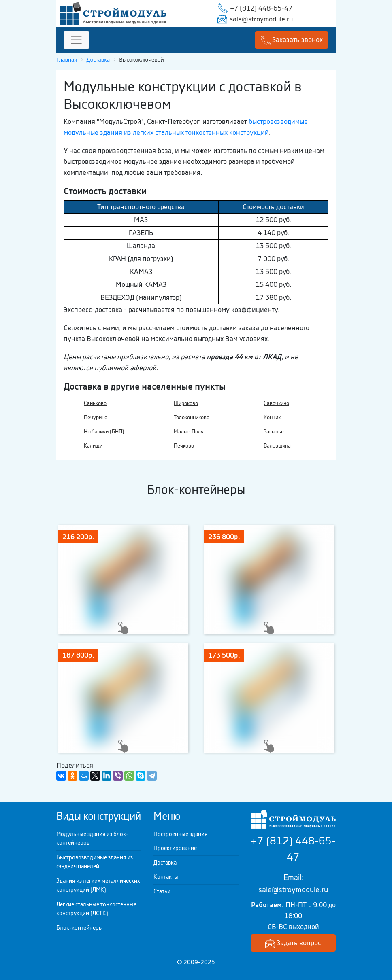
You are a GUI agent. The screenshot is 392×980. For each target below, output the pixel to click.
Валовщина (277, 446)
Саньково (95, 403)
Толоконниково (192, 417)
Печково (184, 446)
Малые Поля (189, 432)
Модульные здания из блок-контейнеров (92, 839)
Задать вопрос (293, 943)
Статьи (162, 891)
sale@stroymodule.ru (261, 19)
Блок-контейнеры (80, 928)
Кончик (272, 417)
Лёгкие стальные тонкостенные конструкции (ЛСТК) (96, 909)
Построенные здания (180, 834)
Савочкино (276, 403)
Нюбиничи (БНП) (104, 432)
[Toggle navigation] (76, 40)
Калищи (93, 446)
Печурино (96, 417)
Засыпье (274, 432)
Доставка (165, 863)
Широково (186, 403)
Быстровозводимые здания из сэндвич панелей (95, 862)
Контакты (166, 877)
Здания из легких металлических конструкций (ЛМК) (98, 886)
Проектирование (175, 848)
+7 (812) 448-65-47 (261, 8)
